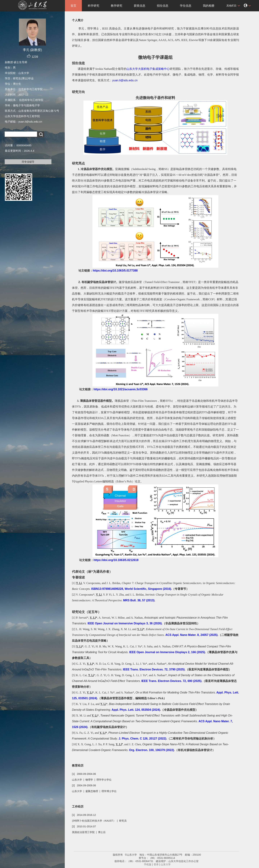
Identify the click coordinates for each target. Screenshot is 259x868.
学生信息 (186, 6)
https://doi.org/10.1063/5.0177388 (115, 271)
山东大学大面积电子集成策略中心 (148, 69)
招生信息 (163, 6)
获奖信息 (140, 6)
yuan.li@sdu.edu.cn (125, 80)
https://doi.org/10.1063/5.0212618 (116, 560)
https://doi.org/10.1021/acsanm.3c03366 (121, 389)
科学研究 (94, 6)
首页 (73, 6)
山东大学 (166, 864)
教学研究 (117, 6)
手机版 (148, 864)
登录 (156, 864)
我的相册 (209, 6)
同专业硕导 (28, 162)
